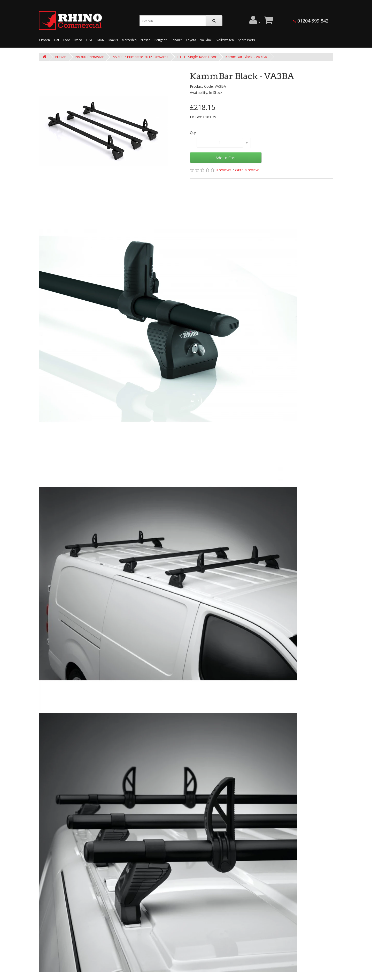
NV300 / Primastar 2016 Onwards (140, 57)
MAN (101, 40)
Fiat (57, 40)
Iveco (78, 40)
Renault (176, 40)
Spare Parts (246, 40)
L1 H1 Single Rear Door (197, 57)
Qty (193, 133)
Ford (67, 40)
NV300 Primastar (89, 57)
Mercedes (129, 40)
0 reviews (224, 170)
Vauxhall (206, 40)
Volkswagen (225, 40)
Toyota (191, 40)
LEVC (90, 40)
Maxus (113, 40)
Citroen (44, 40)
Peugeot (161, 40)
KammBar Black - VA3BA (246, 57)
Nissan (145, 40)
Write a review (247, 170)
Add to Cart (226, 158)
